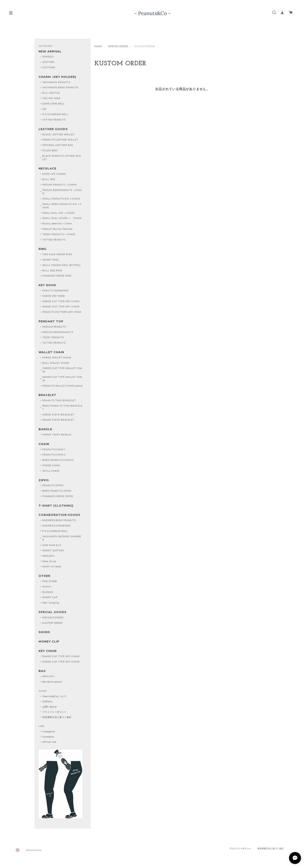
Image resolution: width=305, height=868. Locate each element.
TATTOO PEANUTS (54, 120)
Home (98, 46)
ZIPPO (44, 480)
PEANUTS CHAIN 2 (54, 455)
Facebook (48, 737)
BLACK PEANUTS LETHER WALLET (62, 158)
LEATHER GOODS (53, 129)
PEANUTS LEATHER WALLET (60, 140)
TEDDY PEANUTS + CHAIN (59, 234)
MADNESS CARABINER (57, 526)
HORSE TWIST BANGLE (57, 435)
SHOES (44, 632)
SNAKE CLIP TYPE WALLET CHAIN (62, 379)
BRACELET (47, 395)
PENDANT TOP (51, 321)
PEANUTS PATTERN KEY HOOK (62, 312)
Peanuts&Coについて (55, 696)
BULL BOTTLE (51, 93)
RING (43, 249)
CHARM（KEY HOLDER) (57, 77)
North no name (52, 566)
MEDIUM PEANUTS (54, 327)
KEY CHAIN (48, 651)
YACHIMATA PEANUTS (56, 82)
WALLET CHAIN (51, 352)
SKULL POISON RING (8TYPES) (61, 265)
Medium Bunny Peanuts (57, 229)
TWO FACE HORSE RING (57, 254)
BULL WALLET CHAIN (56, 363)
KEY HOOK (47, 285)
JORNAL (48, 702)
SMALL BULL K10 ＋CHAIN (58, 213)
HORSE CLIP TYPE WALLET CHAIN (62, 370)
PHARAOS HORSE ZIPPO (58, 496)
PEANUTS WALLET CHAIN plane (62, 386)
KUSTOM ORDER (53, 623)
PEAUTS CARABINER (55, 291)
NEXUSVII (48, 556)
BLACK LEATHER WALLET (58, 134)
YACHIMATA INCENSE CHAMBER (62, 538)
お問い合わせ (50, 707)
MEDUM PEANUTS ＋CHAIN (59, 185)
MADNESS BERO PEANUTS (59, 520)
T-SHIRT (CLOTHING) (56, 506)
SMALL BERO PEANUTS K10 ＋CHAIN (62, 206)
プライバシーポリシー (55, 712)
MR (44, 109)
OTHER (44, 576)
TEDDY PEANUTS (53, 337)
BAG (42, 671)
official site (49, 742)
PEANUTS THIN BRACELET (59, 400)
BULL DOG (49, 179)
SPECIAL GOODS (118, 46)
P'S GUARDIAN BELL (55, 114)
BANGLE (45, 429)
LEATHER (48, 62)
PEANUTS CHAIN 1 (54, 449)
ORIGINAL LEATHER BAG (58, 145)
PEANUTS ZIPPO (53, 485)
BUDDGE (48, 592)
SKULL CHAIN (51, 471)
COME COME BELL (53, 104)
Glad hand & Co (52, 545)
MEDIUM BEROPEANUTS (58, 332)
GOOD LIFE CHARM (54, 174)
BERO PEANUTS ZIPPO (57, 491)
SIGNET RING (51, 260)
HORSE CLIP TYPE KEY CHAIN (61, 301)
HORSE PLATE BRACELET (58, 415)
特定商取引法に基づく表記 (57, 717)
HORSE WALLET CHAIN (57, 358)
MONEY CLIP (50, 597)
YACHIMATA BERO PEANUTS (60, 87)
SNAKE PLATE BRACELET (58, 420)
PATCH (47, 587)
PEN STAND (50, 581)
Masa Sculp (49, 561)
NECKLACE (47, 169)
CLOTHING (49, 67)
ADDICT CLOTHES (53, 550)
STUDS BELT (50, 150)
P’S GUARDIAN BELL (55, 531)
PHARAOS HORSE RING (57, 276)
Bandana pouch (52, 682)
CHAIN (44, 444)
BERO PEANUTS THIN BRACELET (62, 407)
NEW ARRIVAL (50, 52)
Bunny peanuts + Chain (57, 224)
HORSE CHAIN (51, 465)
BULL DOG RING (52, 271)
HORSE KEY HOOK (54, 296)
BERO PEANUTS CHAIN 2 (58, 460)
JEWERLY (48, 57)
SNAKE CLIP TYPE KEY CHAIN (61, 307)
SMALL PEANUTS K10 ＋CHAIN (61, 199)
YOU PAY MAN (51, 98)
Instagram (49, 732)
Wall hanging (51, 603)
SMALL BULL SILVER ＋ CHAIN (62, 218)
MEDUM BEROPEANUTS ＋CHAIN (62, 192)
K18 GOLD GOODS (53, 617)
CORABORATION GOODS (59, 515)
